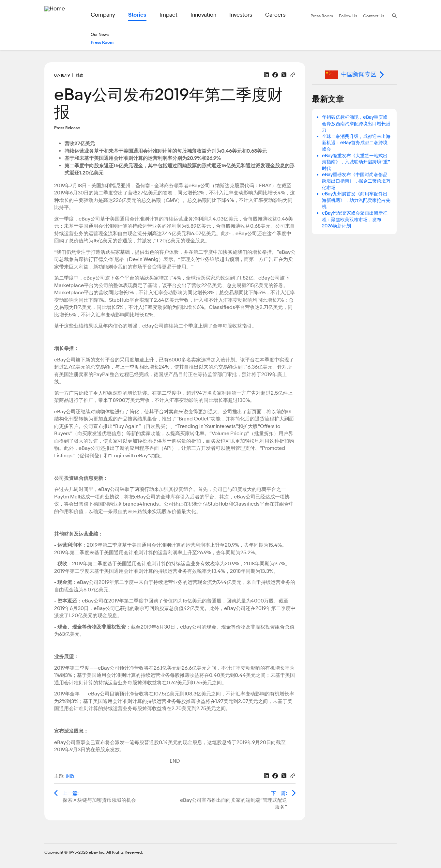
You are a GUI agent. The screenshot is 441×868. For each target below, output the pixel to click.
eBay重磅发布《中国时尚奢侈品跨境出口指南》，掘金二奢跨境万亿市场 (356, 181)
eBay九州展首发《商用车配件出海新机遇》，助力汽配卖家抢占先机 (356, 200)
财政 (70, 776)
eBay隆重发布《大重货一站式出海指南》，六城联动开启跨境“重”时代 (356, 162)
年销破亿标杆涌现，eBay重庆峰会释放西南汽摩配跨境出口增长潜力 (356, 124)
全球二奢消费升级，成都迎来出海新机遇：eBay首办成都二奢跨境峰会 (356, 143)
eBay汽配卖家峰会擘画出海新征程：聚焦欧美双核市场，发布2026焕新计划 (355, 220)
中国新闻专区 (351, 75)
